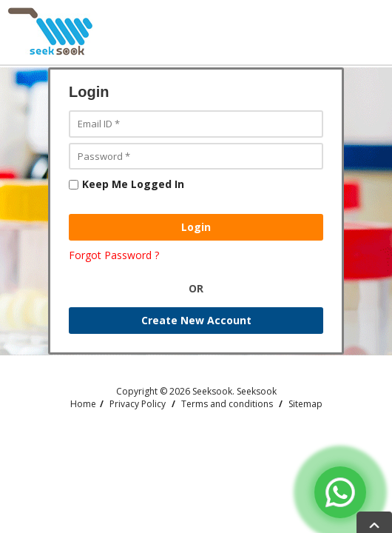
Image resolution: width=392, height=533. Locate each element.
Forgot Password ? (114, 255)
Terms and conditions (227, 404)
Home (83, 404)
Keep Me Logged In (126, 184)
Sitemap (305, 404)
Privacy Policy (138, 404)
